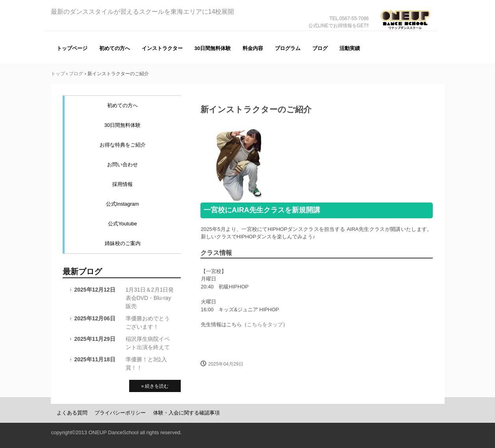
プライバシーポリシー (120, 413)
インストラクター (162, 48)
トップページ (72, 48)
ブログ (320, 48)
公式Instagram (122, 204)
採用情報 (122, 184)
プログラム (288, 48)
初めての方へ (115, 48)
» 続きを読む (155, 386)
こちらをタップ (265, 324)
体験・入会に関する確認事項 (186, 413)
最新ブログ (82, 271)
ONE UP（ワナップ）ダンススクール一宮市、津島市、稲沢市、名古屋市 (405, 31)
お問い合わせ (122, 165)
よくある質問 (72, 413)
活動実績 (350, 48)
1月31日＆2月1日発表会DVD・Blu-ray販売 (150, 298)
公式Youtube (122, 224)
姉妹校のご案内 (123, 243)
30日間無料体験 (213, 48)
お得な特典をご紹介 (123, 145)
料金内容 (253, 48)
